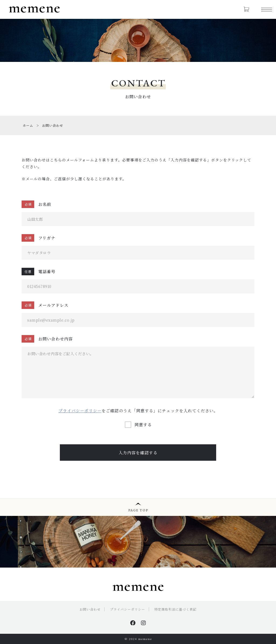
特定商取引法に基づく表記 (175, 609)
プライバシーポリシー (80, 411)
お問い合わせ (90, 609)
